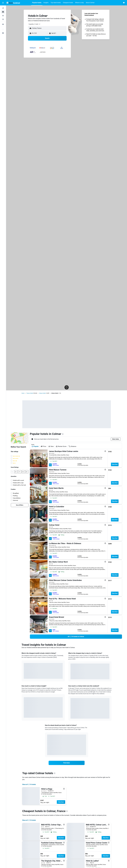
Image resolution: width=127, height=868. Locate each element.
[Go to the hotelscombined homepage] (13, 3)
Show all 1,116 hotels (29, 784)
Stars (51, 446)
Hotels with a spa (18, 483)
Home (23, 393)
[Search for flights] (3, 8)
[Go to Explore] (3, 19)
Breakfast (16, 493)
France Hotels (30, 393)
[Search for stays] (3, 12)
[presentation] (63, 434)
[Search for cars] (3, 16)
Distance (72, 446)
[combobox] (34, 24)
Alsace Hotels (43, 393)
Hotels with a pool (18, 480)
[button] (3, 3)
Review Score (61, 446)
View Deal (115, 464)
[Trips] (3, 24)
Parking (15, 496)
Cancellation (17, 498)
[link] (20, 505)
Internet (15, 500)
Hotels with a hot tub (19, 485)
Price (43, 446)
